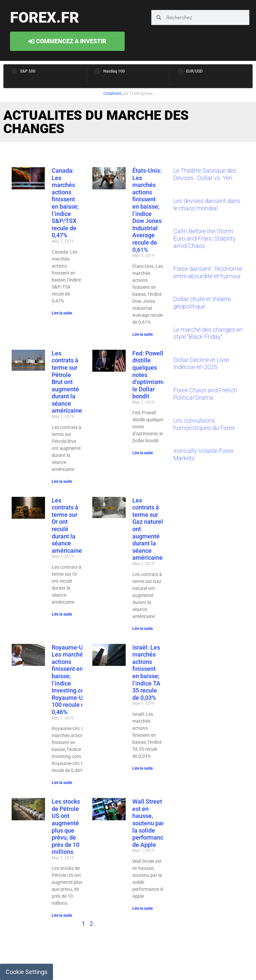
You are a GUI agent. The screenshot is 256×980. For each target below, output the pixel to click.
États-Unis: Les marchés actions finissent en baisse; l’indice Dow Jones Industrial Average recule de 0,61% (147, 210)
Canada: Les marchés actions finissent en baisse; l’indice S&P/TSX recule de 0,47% (65, 203)
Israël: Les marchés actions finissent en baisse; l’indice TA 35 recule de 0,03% (146, 673)
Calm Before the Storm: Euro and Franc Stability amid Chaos (204, 238)
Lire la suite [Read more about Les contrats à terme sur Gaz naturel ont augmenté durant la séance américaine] (142, 629)
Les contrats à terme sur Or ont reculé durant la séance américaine (67, 525)
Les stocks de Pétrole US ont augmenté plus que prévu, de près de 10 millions (66, 827)
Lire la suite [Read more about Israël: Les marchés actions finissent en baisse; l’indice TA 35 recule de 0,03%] (142, 768)
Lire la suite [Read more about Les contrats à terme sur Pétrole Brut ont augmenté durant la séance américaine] (62, 482)
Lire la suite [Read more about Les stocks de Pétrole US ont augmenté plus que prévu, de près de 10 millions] (62, 915)
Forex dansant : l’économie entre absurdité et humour (208, 272)
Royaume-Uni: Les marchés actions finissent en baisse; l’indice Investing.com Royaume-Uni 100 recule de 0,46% (71, 680)
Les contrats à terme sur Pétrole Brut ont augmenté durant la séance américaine (67, 382)
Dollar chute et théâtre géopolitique (202, 303)
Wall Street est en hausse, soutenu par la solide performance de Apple (149, 823)
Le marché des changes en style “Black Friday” (208, 333)
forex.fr (44, 17)
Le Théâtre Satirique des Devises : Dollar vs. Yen (205, 174)
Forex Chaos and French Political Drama (205, 394)
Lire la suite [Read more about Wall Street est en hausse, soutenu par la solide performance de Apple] (142, 908)
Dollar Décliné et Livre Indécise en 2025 (201, 364)
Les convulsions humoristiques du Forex (204, 424)
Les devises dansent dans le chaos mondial (207, 204)
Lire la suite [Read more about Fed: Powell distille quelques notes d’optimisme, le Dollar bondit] (142, 453)
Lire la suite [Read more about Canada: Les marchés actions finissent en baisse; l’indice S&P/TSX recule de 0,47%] (62, 313)
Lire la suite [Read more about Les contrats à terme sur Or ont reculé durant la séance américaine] (62, 614)
